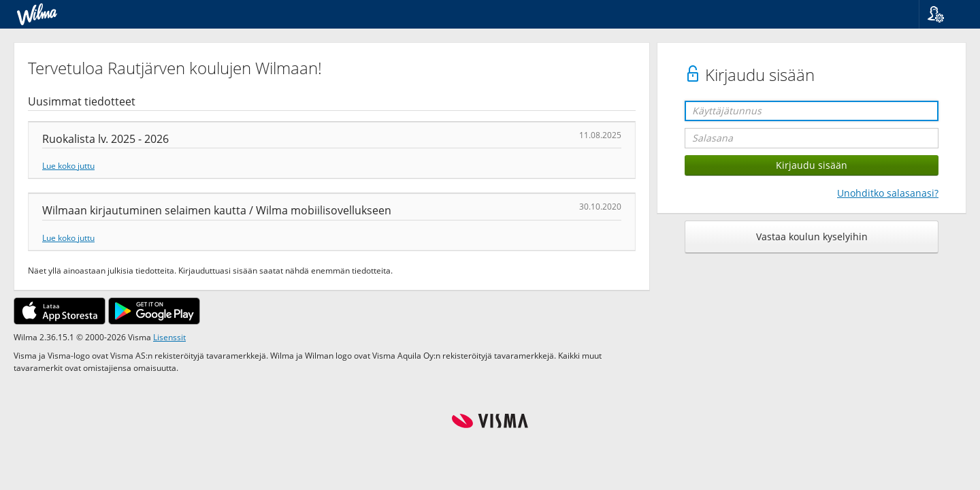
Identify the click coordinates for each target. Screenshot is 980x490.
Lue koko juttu (68, 165)
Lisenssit (169, 337)
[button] (944, 14)
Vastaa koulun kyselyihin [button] (812, 236)
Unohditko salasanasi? (888, 193)
